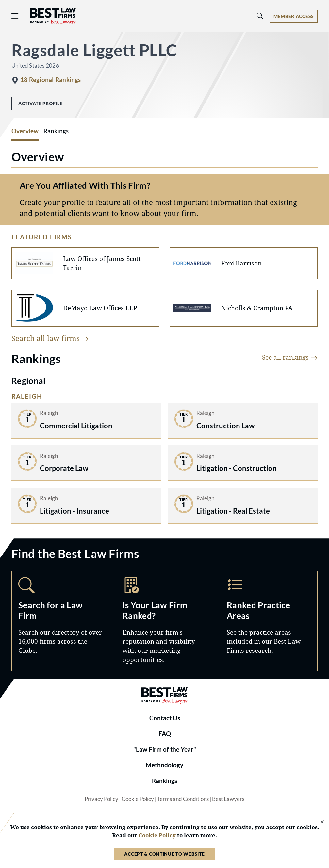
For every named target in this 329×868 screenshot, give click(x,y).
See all (290, 357)
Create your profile (52, 202)
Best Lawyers (228, 799)
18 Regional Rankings (51, 80)
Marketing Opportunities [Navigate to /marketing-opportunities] (164, 621)
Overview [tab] (25, 131)
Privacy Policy (101, 799)
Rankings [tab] (56, 131)
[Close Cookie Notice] (318, 822)
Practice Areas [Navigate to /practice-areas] (269, 621)
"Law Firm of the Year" (165, 749)
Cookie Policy (138, 799)
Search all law (50, 338)
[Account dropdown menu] (294, 16)
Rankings (164, 781)
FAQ (165, 734)
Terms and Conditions (183, 799)
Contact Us (165, 718)
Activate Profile (40, 103)
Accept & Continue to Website (164, 854)
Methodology (164, 765)
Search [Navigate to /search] (60, 621)
